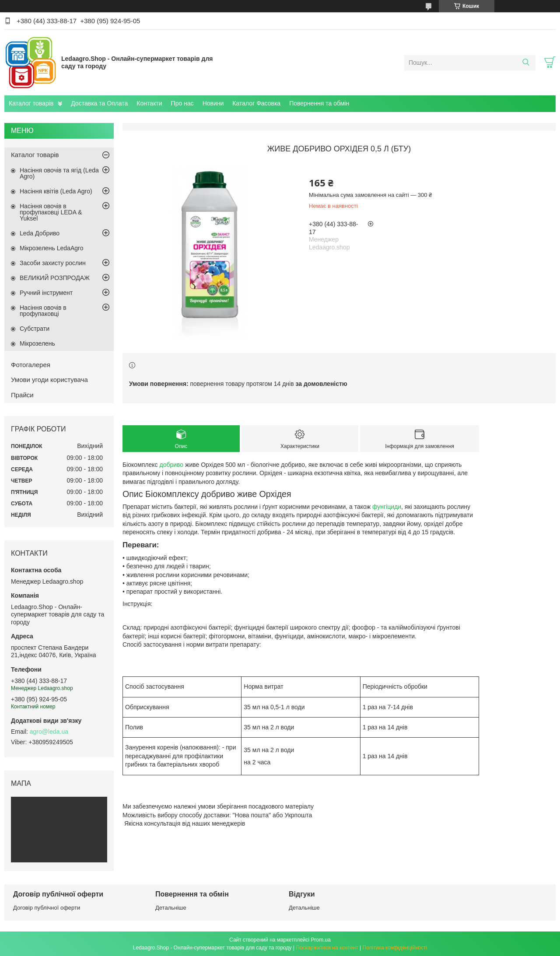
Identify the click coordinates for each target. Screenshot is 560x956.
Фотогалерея (31, 365)
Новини (213, 103)
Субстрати (35, 329)
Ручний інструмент (46, 293)
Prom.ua (321, 940)
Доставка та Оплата (99, 103)
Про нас (182, 103)
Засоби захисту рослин (53, 263)
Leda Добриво (40, 233)
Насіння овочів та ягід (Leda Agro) (59, 173)
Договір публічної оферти (47, 908)
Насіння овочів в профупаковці (43, 311)
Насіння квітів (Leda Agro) (56, 191)
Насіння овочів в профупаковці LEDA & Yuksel (51, 212)
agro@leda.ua (49, 732)
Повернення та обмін (319, 103)
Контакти (149, 103)
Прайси (22, 395)
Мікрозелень (37, 343)
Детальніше (171, 908)
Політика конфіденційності (395, 948)
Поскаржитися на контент (327, 948)
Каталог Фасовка (256, 103)
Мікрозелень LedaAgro (51, 248)
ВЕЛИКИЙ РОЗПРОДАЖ (55, 278)
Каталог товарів (31, 103)
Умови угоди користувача (49, 380)
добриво (172, 465)
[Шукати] (526, 63)
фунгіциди (387, 507)
